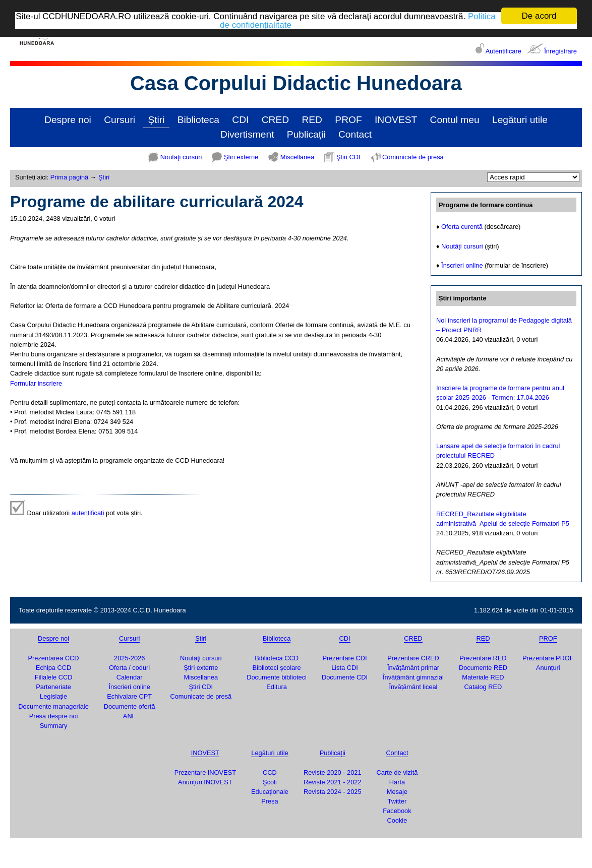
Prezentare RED (483, 658)
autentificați (88, 513)
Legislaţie (53, 696)
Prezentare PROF (548, 658)
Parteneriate (53, 687)
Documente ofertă (130, 706)
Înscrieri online (462, 265)
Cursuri (120, 120)
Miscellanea (298, 157)
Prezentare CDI (344, 658)
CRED (275, 120)
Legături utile (520, 120)
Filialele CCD (54, 677)
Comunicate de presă (413, 157)
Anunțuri (548, 668)
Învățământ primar (413, 668)
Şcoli (270, 782)
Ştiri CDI (348, 157)
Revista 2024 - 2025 (333, 792)
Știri (104, 177)
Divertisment (247, 134)
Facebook (397, 811)
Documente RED (483, 668)
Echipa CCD (53, 668)
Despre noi (68, 120)
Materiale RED (483, 677)
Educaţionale (270, 792)
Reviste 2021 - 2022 (333, 782)
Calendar (130, 677)
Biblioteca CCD (277, 658)
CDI (240, 120)
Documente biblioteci (277, 677)
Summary (54, 726)
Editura (277, 687)
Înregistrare (560, 51)
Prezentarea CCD (54, 658)
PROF (348, 120)
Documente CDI (345, 677)
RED (312, 120)
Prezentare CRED (413, 658)
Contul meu (455, 120)
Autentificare (504, 51)
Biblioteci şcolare (277, 668)
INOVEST (396, 120)
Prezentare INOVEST (205, 772)
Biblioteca (198, 120)
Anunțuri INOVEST (205, 782)
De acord (539, 16)
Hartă (397, 782)
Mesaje (397, 792)
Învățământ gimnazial (413, 677)
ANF (130, 716)
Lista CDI (345, 668)
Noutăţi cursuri (181, 157)
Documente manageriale (53, 706)
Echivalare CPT (129, 696)
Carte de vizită (397, 772)
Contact (355, 134)
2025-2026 (129, 658)
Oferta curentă (462, 227)
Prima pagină (69, 177)
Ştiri (156, 120)
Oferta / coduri (129, 668)
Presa (270, 801)
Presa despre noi (54, 716)
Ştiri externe (241, 157)
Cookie (397, 820)
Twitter (397, 801)
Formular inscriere (36, 383)
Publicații (306, 134)
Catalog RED (483, 687)
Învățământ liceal (413, 687)
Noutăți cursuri (462, 246)
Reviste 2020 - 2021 (333, 772)
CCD (270, 772)
